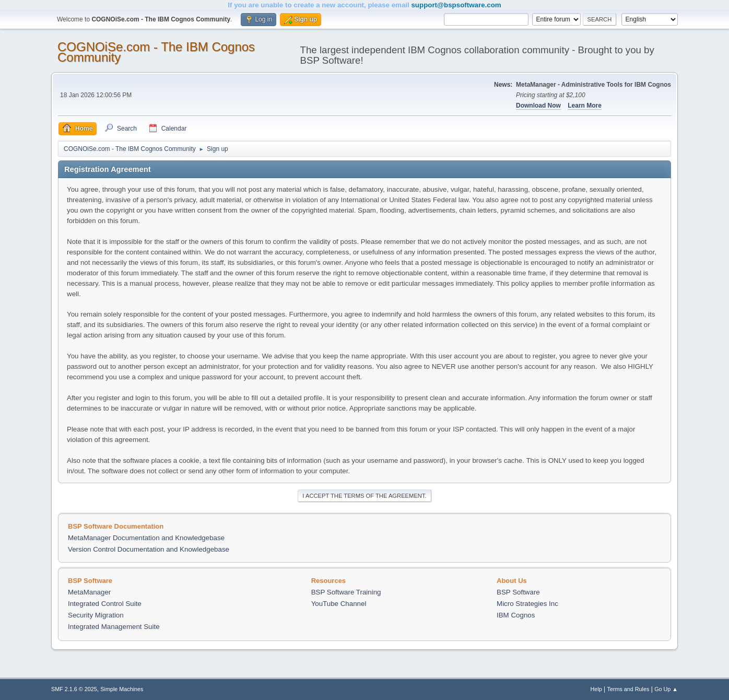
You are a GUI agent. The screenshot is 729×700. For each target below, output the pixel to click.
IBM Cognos (516, 615)
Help (596, 689)
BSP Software (518, 592)
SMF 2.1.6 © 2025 (74, 689)
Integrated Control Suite (105, 604)
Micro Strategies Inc (527, 604)
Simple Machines (122, 689)
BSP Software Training (346, 592)
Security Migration (96, 615)
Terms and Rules (628, 689)
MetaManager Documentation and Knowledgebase (146, 538)
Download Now (538, 106)
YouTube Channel (339, 604)
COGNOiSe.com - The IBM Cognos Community (156, 52)
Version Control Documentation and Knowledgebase (149, 549)
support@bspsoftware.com (456, 5)
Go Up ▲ (666, 689)
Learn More (585, 106)
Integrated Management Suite (114, 627)
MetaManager (89, 592)
